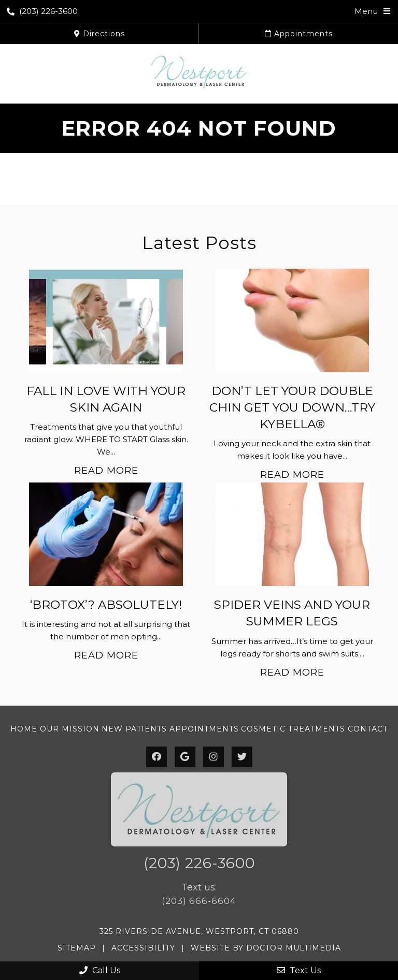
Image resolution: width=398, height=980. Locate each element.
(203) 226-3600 (42, 11)
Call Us (100, 970)
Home (24, 729)
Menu (366, 11)
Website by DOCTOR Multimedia (266, 948)
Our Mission (70, 729)
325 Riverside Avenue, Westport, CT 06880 (199, 931)
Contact (368, 729)
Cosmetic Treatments (293, 729)
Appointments (299, 34)
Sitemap (77, 948)
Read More (106, 471)
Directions (99, 34)
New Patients (134, 729)
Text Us (299, 970)
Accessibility (143, 948)
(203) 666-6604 (199, 901)
